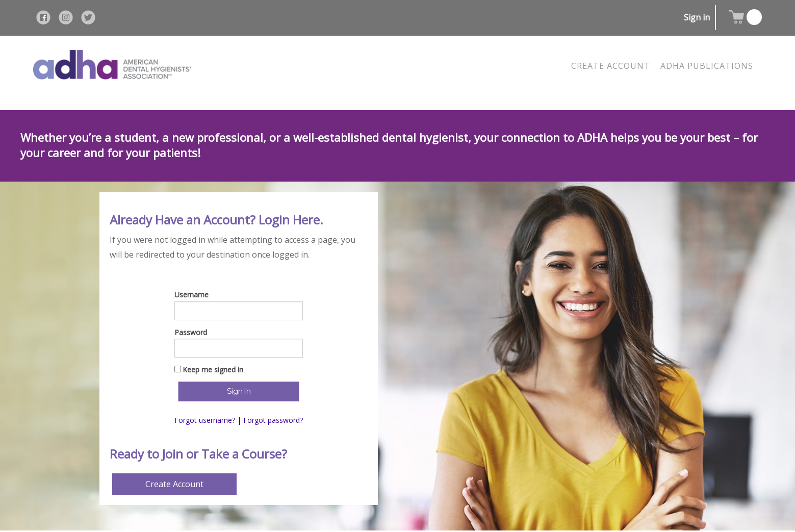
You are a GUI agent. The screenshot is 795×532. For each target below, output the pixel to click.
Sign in (697, 17)
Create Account (174, 484)
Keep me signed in (213, 370)
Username (191, 295)
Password (191, 332)
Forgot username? (205, 420)
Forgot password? (273, 420)
